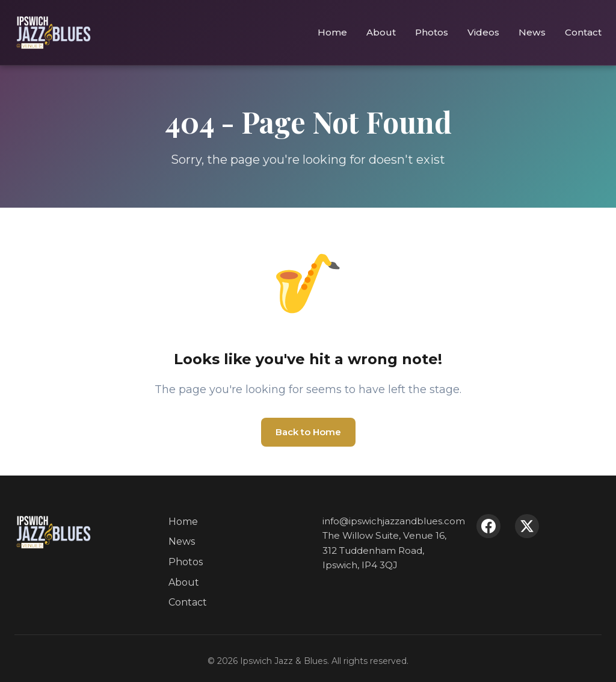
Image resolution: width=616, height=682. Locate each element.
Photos (432, 32)
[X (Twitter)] (527, 526)
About (381, 32)
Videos (483, 32)
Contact (583, 32)
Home (332, 32)
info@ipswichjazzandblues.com (394, 521)
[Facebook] (488, 526)
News (532, 32)
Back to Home (308, 432)
